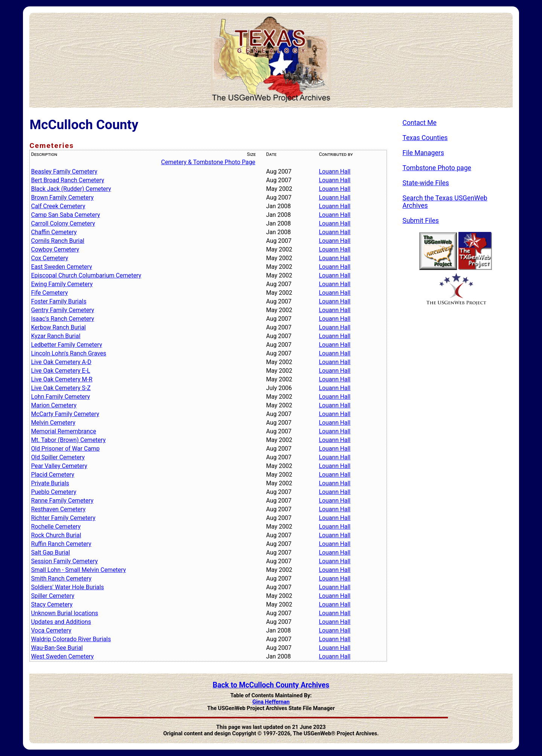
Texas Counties (425, 138)
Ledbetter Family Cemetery (66, 345)
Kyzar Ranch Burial (56, 336)
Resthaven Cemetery (58, 509)
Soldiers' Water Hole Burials (67, 587)
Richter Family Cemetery (63, 518)
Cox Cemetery (49, 258)
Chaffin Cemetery (54, 232)
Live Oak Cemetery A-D (61, 362)
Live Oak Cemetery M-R (62, 379)
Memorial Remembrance (63, 431)
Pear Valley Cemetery (59, 466)
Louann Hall (335, 171)
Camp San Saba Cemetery (65, 215)
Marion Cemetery (54, 405)
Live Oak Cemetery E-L (60, 371)
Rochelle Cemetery (56, 527)
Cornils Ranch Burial (58, 241)
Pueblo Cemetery (53, 492)
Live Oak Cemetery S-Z (61, 388)
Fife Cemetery (49, 293)
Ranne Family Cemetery (62, 501)
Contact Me (419, 123)
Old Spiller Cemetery (58, 457)
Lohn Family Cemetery (60, 397)
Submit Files (421, 221)
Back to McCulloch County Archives (271, 685)
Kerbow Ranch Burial (58, 327)
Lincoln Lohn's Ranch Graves (69, 353)
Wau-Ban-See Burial (57, 648)
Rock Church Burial (56, 535)
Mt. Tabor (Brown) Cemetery (68, 440)
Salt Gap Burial (50, 553)
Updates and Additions (61, 622)
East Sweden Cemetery (61, 267)
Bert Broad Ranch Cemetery (67, 180)
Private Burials (50, 483)
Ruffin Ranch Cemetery (61, 544)
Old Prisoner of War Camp (65, 449)
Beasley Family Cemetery (64, 171)
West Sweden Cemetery (62, 656)
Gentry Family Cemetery (62, 310)
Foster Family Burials (59, 301)
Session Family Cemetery (64, 561)
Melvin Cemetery (53, 423)
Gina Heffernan (271, 702)
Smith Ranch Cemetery (61, 578)
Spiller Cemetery (53, 596)
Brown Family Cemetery (62, 197)
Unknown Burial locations (64, 613)
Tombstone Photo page (437, 168)
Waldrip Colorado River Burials (71, 639)
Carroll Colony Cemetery (63, 223)
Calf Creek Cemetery (58, 206)
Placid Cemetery (53, 475)
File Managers (423, 153)
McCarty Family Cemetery (65, 414)
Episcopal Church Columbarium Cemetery (86, 275)
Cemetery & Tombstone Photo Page (208, 162)
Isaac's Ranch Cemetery (62, 319)
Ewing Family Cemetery (62, 284)
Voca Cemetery (51, 630)
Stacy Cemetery (52, 604)
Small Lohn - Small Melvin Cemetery (78, 570)
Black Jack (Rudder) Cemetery (71, 189)
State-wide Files (426, 183)
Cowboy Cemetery (55, 249)
